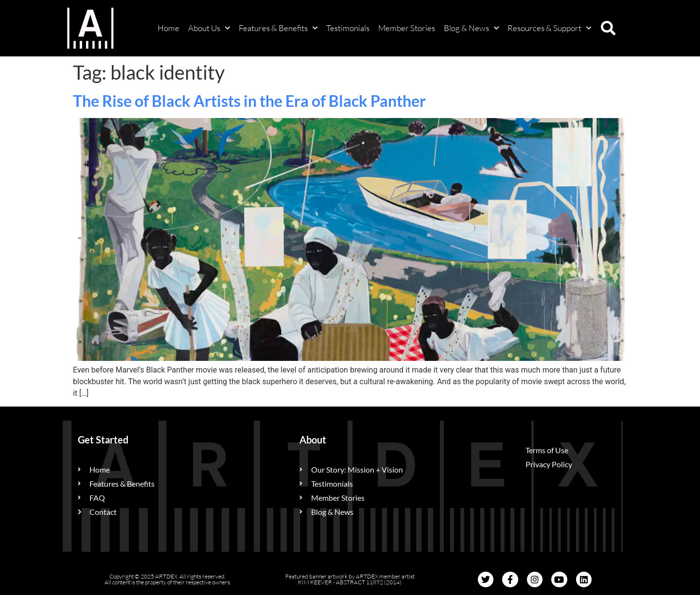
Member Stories (407, 28)
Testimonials (348, 28)
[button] (608, 28)
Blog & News (471, 28)
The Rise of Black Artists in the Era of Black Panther (249, 101)
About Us (209, 28)
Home (168, 28)
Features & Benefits (278, 28)
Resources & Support (549, 28)
